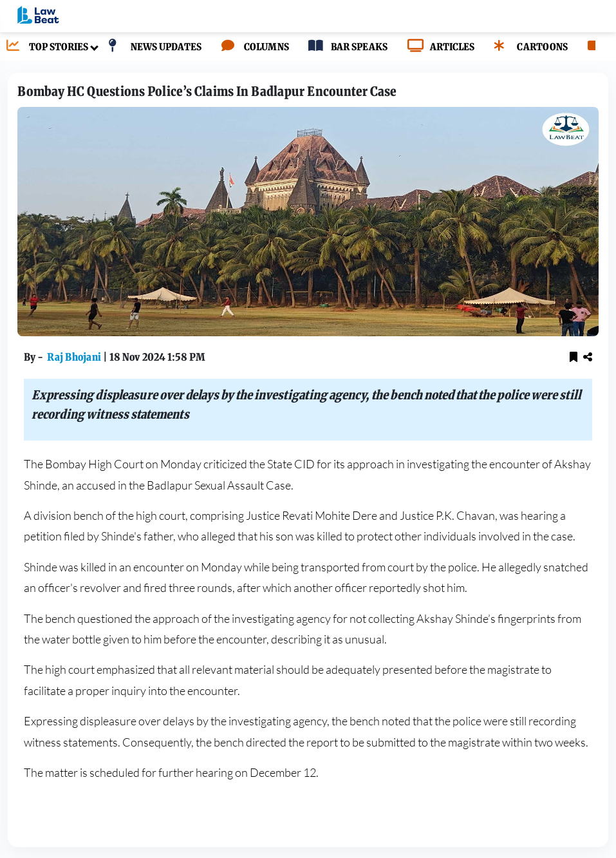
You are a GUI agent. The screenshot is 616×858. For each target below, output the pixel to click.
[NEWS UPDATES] (152, 47)
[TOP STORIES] (44, 47)
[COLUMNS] (252, 47)
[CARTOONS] (528, 47)
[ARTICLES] (438, 47)
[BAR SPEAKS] (345, 47)
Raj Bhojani (75, 357)
